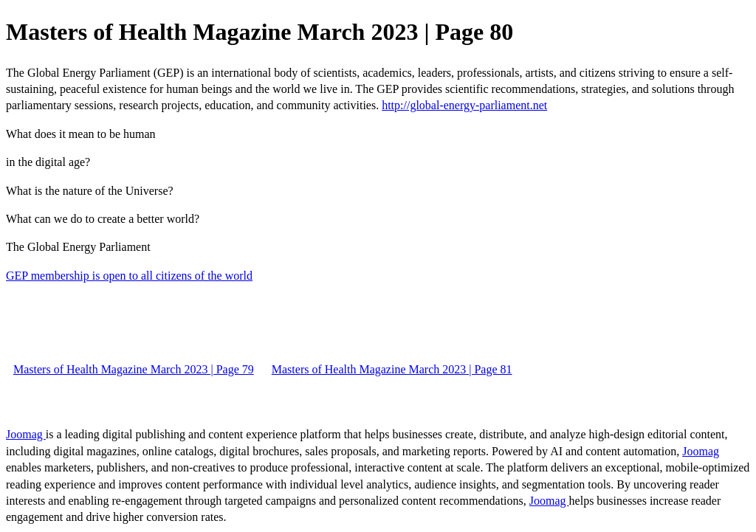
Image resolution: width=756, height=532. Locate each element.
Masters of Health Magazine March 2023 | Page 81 (392, 369)
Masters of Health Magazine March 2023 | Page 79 (134, 369)
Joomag (26, 434)
